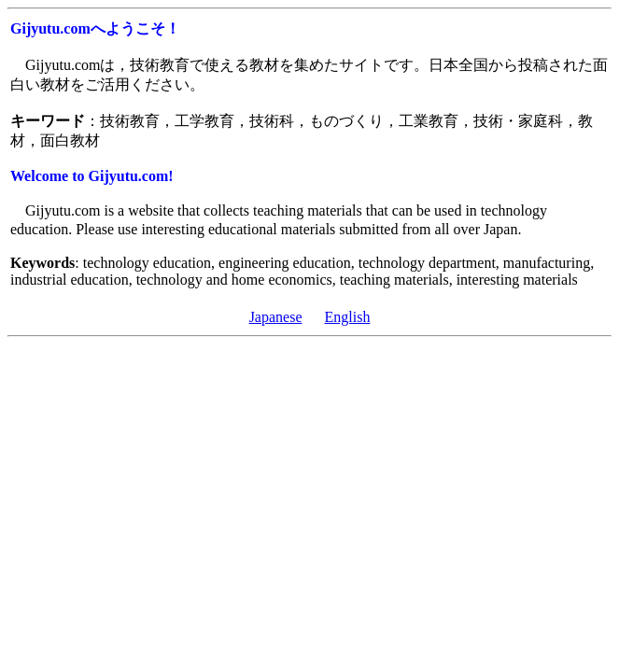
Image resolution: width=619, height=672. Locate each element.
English (347, 317)
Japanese (276, 317)
